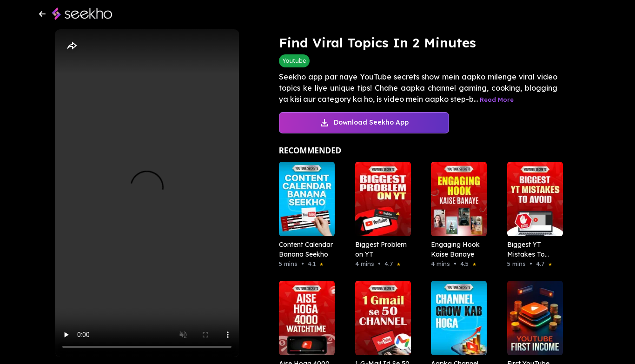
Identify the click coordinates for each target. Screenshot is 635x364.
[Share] (72, 46)
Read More (497, 99)
